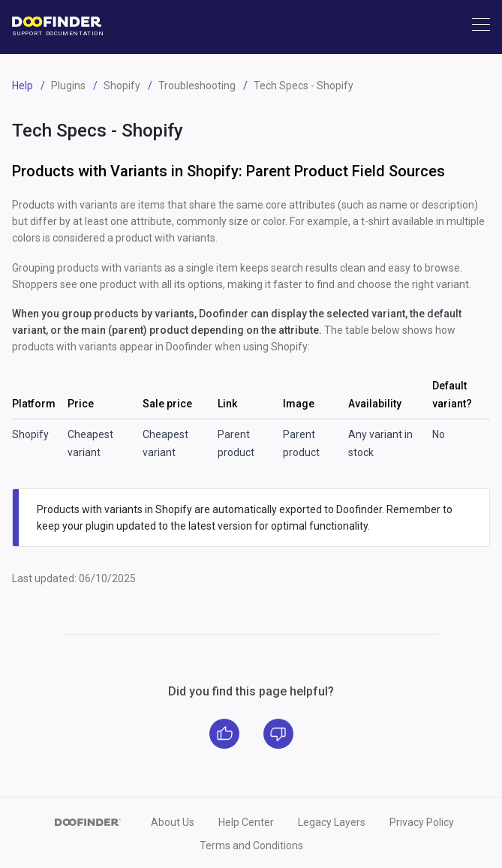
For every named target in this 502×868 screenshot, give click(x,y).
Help (23, 86)
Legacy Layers (332, 822)
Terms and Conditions (251, 845)
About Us (173, 822)
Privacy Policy (422, 822)
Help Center (246, 822)
